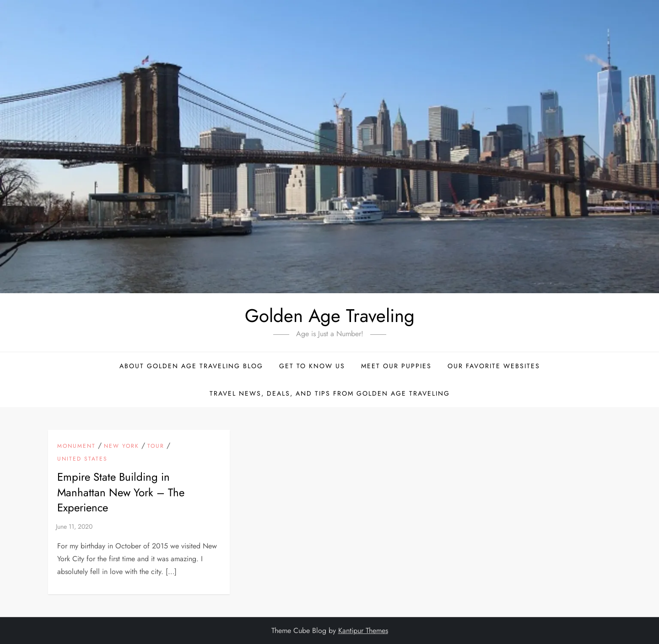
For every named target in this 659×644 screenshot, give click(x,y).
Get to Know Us (312, 366)
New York (122, 446)
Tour (156, 446)
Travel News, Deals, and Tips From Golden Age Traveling (330, 393)
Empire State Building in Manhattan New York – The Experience (121, 492)
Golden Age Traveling (330, 316)
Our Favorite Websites (494, 366)
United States (82, 459)
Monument (76, 446)
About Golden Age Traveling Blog (191, 366)
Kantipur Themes (363, 631)
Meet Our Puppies (396, 366)
